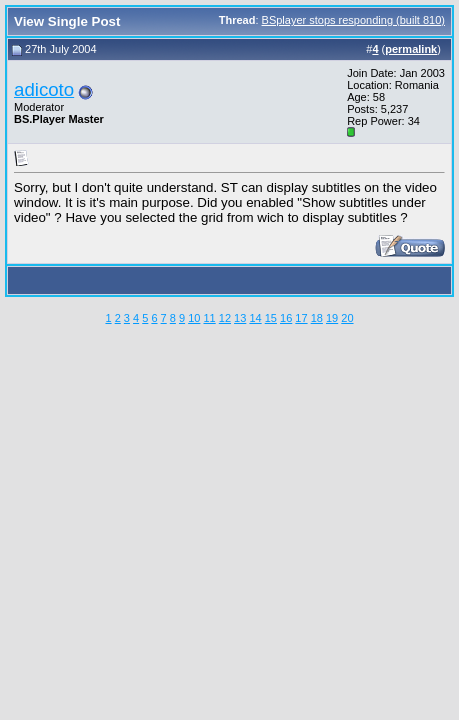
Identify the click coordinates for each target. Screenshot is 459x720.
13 (240, 318)
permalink (411, 49)
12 (225, 318)
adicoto (44, 89)
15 (271, 318)
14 (255, 318)
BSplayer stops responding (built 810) (353, 20)
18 (317, 318)
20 (347, 318)
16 (286, 318)
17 (301, 318)
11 (209, 318)
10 (194, 318)
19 (332, 318)
